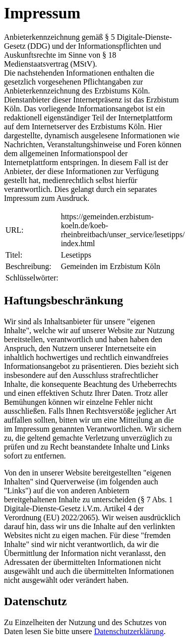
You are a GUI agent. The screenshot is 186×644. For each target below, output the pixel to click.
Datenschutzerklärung (129, 631)
